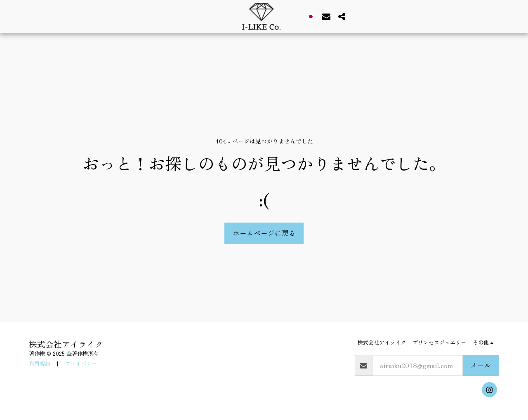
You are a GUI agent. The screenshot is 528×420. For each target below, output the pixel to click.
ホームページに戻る (264, 233)
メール (481, 365)
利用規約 (40, 363)
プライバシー (81, 363)
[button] (323, 16)
